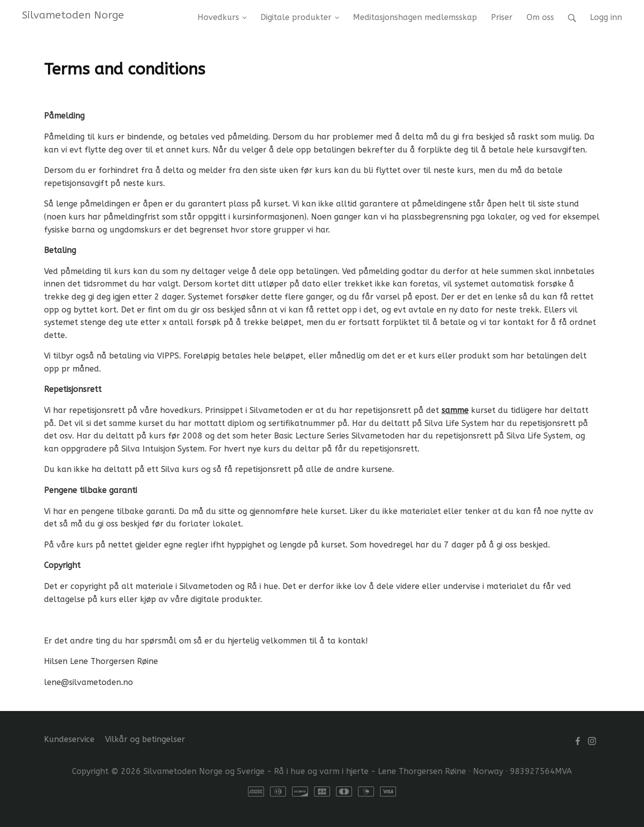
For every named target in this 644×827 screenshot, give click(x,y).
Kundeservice (69, 739)
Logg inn (606, 17)
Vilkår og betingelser (145, 739)
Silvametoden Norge (73, 15)
